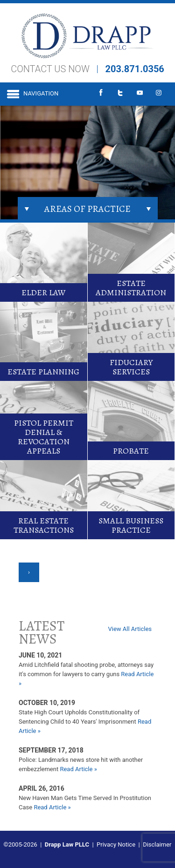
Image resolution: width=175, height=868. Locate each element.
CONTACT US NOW (50, 69)
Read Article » (78, 769)
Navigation (41, 93)
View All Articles (130, 629)
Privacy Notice (116, 844)
